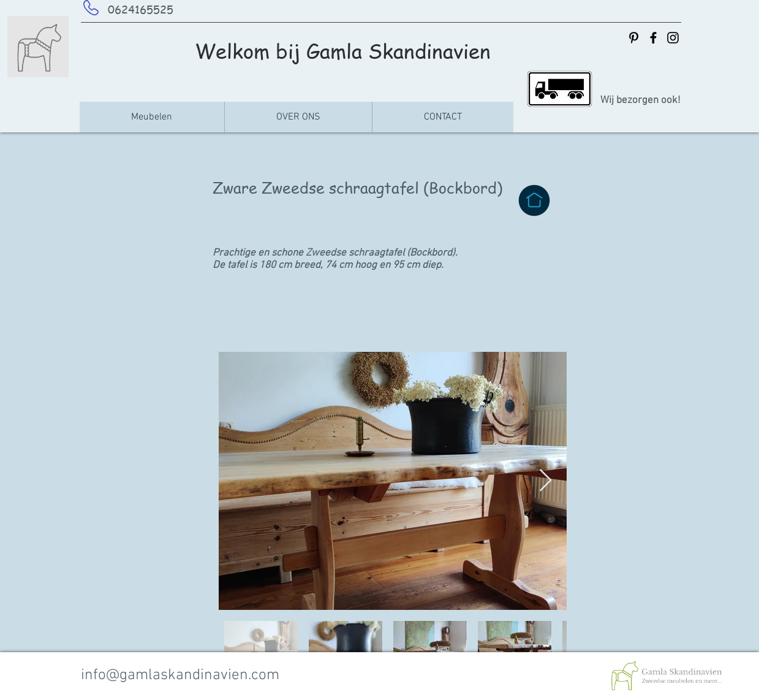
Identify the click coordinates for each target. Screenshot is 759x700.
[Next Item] (546, 481)
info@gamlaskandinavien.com (180, 675)
